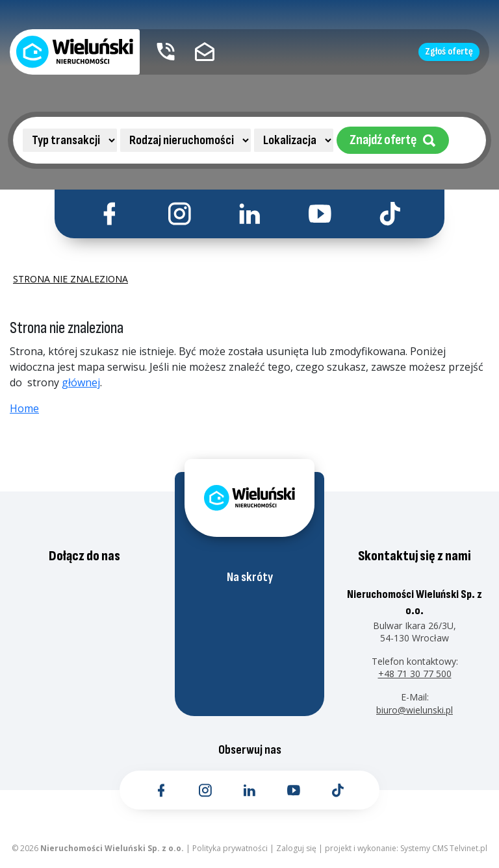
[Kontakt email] (205, 52)
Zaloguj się (296, 848)
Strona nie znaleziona (70, 279)
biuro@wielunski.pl (415, 710)
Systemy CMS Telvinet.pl (444, 848)
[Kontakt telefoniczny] (166, 52)
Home (24, 408)
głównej (81, 382)
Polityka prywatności (230, 848)
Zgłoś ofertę (449, 52)
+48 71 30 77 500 (415, 674)
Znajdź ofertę (393, 140)
